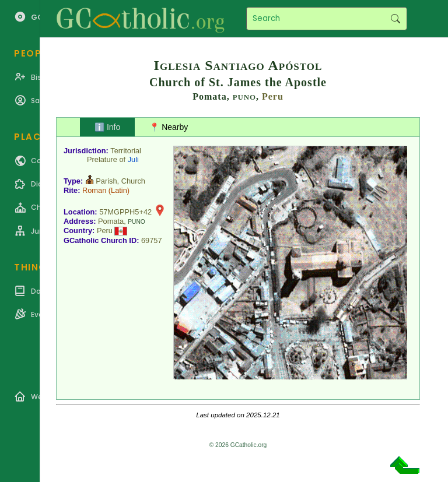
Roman (94, 190)
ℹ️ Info (107, 127)
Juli (133, 159)
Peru (273, 96)
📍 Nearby (169, 127)
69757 (152, 240)
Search (395, 19)
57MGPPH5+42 (125, 212)
